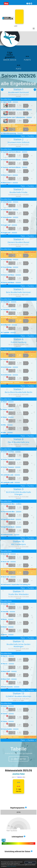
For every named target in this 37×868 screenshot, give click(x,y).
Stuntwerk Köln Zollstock (18, 142)
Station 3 (18, 189)
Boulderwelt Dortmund (18, 92)
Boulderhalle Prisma (18, 192)
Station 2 (18, 139)
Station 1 (18, 89)
